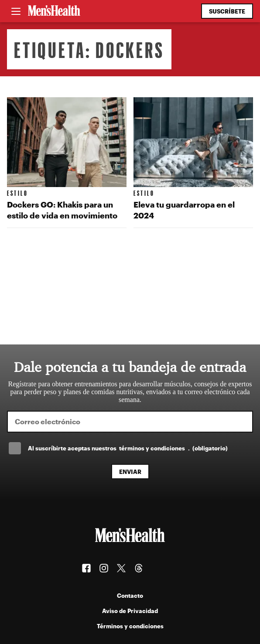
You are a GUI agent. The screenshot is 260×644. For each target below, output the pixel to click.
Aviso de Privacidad (130, 611)
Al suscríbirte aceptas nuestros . (128, 448)
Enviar (130, 472)
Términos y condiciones (130, 626)
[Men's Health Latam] (54, 11)
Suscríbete (227, 11)
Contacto (130, 595)
